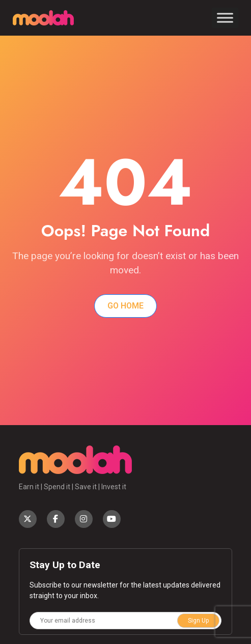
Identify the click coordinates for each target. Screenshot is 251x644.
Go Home (125, 306)
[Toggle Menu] (225, 18)
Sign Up (198, 621)
